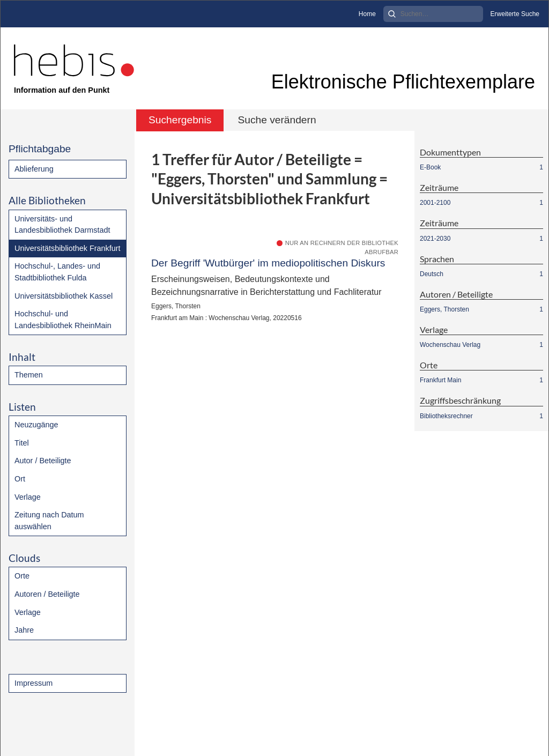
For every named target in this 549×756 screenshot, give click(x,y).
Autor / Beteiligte (43, 461)
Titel (22, 443)
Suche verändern (277, 120)
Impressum (34, 683)
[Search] (433, 14)
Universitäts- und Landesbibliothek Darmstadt (62, 225)
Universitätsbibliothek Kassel (64, 296)
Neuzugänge (36, 425)
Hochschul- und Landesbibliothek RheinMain (63, 320)
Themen (29, 375)
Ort (20, 479)
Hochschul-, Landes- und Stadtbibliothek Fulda (57, 272)
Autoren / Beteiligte (47, 594)
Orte (22, 576)
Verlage (28, 497)
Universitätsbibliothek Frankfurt (68, 248)
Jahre (24, 630)
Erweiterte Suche (515, 14)
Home (367, 14)
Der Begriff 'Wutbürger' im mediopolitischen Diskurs (268, 263)
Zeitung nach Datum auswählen (49, 521)
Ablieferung (34, 169)
